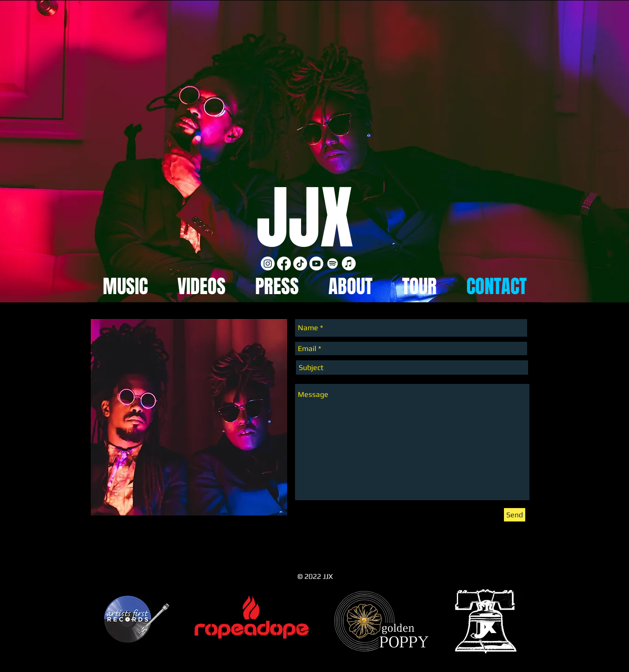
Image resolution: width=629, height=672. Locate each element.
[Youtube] (316, 264)
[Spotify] (333, 264)
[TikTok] (300, 264)
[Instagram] (268, 264)
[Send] (515, 515)
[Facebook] (284, 264)
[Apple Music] (349, 264)
